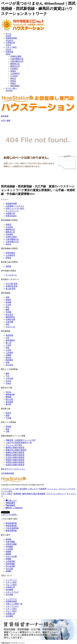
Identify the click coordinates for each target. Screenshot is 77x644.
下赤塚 (8, 418)
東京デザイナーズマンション (13, 469)
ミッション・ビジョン (57, 489)
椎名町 (8, 300)
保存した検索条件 (14, 508)
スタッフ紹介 (7, 494)
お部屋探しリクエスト (15, 206)
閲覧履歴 (10, 503)
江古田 (8, 305)
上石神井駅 (10, 561)
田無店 (13, 81)
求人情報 (9, 595)
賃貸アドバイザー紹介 (15, 208)
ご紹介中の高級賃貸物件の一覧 (19, 443)
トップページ (11, 580)
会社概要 (9, 590)
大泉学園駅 (10, 542)
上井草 (8, 350)
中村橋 (8, 312)
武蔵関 (8, 355)
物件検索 (5, 116)
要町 (7, 374)
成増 (7, 415)
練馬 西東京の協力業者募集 (34, 494)
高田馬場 (9, 335)
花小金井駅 (10, 566)
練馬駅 (8, 554)
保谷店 (13, 78)
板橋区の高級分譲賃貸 (15, 452)
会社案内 (23, 489)
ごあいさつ (33, 489)
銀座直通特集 (11, 531)
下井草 (8, 345)
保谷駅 (8, 539)
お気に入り (11, 500)
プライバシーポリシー (56, 494)
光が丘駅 (9, 569)
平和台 (8, 383)
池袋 (7, 297)
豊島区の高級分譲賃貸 (15, 455)
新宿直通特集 (11, 523)
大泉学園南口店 (17, 59)
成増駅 (8, 571)
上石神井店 (15, 74)
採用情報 (17, 494)
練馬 (7, 310)
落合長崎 (9, 402)
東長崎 (8, 302)
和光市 (8, 413)
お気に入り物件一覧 (14, 604)
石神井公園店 (16, 56)
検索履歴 (10, 505)
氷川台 (8, 381)
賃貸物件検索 (11, 204)
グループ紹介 (11, 585)
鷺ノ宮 (8, 343)
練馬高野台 (10, 317)
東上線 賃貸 (11, 289)
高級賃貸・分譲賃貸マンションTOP (20, 440)
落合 (7, 429)
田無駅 (8, 559)
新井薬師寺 (10, 340)
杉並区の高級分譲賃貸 (15, 465)
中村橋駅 (9, 547)
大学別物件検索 (7, 473)
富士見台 (9, 314)
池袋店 (13, 83)
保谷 (7, 324)
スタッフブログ (12, 592)
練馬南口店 (15, 64)
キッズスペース (12, 211)
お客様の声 (10, 213)
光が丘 (8, 392)
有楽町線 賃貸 (11, 286)
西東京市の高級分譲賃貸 (16, 450)
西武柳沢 (9, 360)
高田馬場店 (15, 86)
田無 (7, 362)
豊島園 (8, 397)
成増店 (13, 71)
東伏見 (8, 358)
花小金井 (9, 365)
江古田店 (14, 76)
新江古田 (9, 399)
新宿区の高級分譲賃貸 (15, 460)
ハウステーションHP (10, 489)
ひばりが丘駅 (11, 556)
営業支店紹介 (11, 216)
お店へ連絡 (6, 120)
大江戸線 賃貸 (11, 284)
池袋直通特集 (11, 526)
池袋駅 (8, 552)
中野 (7, 431)
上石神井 (9, 353)
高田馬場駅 (10, 564)
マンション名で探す (14, 445)
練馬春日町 (10, 394)
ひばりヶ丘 (10, 327)
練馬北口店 (15, 66)
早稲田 (8, 427)
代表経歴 (43, 489)
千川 (7, 376)
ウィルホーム (11, 275)
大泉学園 (9, 322)
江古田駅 (9, 549)
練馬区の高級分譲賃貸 (15, 447)
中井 (7, 338)
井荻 (7, 348)
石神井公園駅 (11, 544)
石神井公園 (10, 319)
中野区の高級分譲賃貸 (15, 462)
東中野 (8, 404)
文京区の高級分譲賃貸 (15, 457)
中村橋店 (14, 69)
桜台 (7, 307)
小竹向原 (9, 378)
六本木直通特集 (12, 528)
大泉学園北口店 (17, 61)
